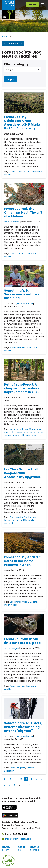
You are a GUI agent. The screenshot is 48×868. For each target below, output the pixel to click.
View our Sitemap (34, 848)
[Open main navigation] (42, 5)
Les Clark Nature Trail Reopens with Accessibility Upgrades (22, 473)
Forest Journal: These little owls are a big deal (23, 641)
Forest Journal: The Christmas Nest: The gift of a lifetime (23, 212)
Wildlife (8, 175)
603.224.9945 (20, 834)
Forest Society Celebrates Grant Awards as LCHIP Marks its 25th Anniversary (22, 123)
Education (31, 253)
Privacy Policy (6, 848)
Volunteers (15, 429)
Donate (32, 5)
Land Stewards (34, 435)
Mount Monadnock (32, 429)
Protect (5, 36)
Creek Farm (22, 432)
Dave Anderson (12, 222)
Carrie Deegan (11, 648)
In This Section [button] (13, 43)
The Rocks (9, 432)
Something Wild (18, 347)
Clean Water (36, 171)
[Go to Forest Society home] (8, 9)
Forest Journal (17, 253)
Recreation (10, 523)
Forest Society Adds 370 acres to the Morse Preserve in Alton (23, 561)
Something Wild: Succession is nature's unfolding (22, 294)
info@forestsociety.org (18, 839)
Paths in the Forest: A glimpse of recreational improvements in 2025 (23, 388)
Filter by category (16, 64)
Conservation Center (20, 517)
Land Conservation (19, 171)
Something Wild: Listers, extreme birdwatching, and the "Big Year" (23, 727)
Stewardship (19, 435)
